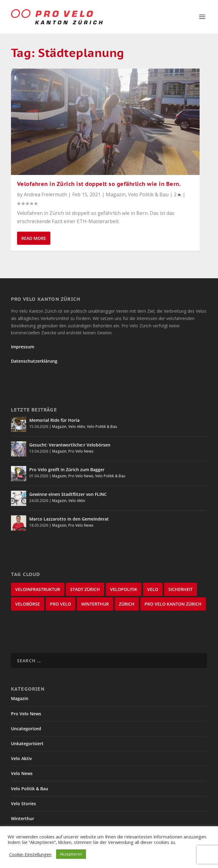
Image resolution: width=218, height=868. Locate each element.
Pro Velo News (81, 451)
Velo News (22, 773)
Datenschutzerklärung (34, 361)
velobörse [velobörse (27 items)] (28, 604)
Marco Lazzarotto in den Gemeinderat (69, 519)
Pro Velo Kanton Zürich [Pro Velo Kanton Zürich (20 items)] (173, 604)
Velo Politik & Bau (148, 194)
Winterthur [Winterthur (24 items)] (95, 604)
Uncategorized (26, 729)
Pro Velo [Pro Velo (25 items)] (61, 604)
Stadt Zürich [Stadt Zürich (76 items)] (85, 589)
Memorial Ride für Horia (54, 420)
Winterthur (23, 818)
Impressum (23, 347)
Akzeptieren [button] (71, 854)
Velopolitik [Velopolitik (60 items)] (124, 589)
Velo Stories (23, 804)
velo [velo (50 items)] (153, 589)
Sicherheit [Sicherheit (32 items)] (180, 589)
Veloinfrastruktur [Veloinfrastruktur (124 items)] (38, 589)
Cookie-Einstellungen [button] (30, 854)
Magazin (116, 194)
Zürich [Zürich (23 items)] (127, 604)
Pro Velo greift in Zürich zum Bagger (67, 470)
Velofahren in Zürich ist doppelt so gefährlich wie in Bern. (99, 184)
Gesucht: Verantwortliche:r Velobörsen (70, 445)
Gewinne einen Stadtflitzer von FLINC (68, 494)
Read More (34, 238)
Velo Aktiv (77, 427)
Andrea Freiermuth (45, 194)
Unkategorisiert (27, 743)
